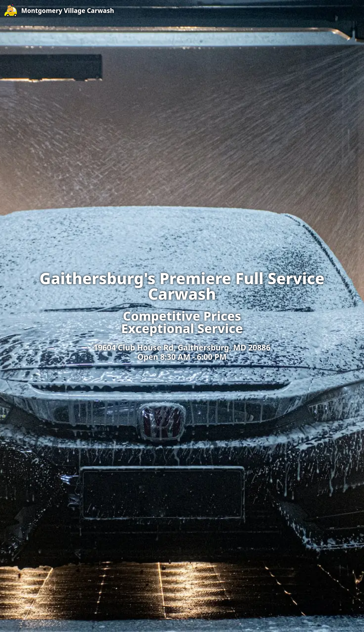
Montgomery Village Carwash (68, 11)
